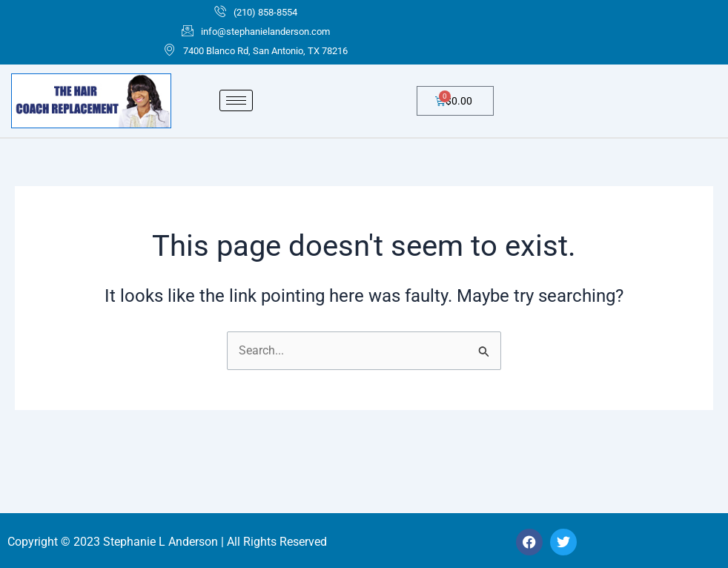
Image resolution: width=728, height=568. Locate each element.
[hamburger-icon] (236, 101)
